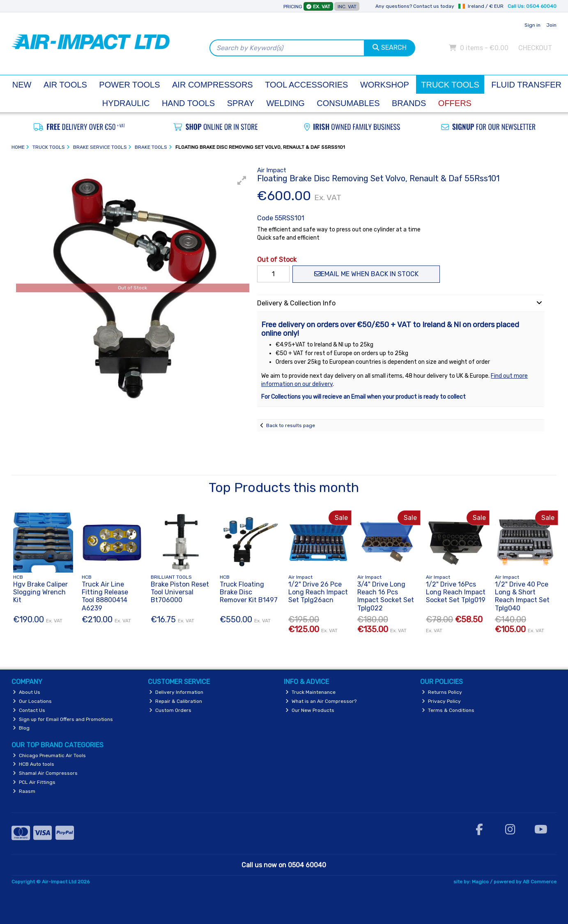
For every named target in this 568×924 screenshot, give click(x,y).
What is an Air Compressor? (321, 701)
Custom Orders (170, 710)
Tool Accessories (306, 85)
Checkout (535, 48)
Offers (455, 103)
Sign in (532, 25)
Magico (480, 882)
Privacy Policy (441, 701)
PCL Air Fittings (34, 782)
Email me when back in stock (366, 274)
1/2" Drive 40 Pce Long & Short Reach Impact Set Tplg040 (522, 596)
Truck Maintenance (310, 692)
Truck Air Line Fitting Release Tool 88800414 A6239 (105, 596)
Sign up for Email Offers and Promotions (63, 719)
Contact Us (29, 710)
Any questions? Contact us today (415, 6)
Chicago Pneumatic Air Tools (49, 755)
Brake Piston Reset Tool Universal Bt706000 (180, 592)
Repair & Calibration (176, 701)
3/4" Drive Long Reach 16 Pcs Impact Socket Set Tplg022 (386, 596)
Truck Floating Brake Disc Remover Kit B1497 (249, 592)
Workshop (385, 85)
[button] (242, 180)
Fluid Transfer (526, 85)
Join (551, 25)
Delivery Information (176, 692)
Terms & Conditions (448, 710)
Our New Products (310, 710)
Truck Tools (450, 85)
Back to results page (291, 425)
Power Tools (129, 85)
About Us (26, 692)
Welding (285, 103)
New (22, 85)
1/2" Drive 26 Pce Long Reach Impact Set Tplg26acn (318, 592)
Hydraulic (126, 103)
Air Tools (65, 85)
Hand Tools (188, 103)
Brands (409, 103)
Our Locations (32, 701)
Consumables (348, 103)
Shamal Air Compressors (45, 773)
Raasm (24, 791)
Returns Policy (442, 692)
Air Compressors (213, 85)
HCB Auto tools (33, 764)
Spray (241, 103)
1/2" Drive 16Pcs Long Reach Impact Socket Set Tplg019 (456, 592)
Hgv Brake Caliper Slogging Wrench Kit (40, 592)
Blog (21, 728)
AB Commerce (540, 882)
